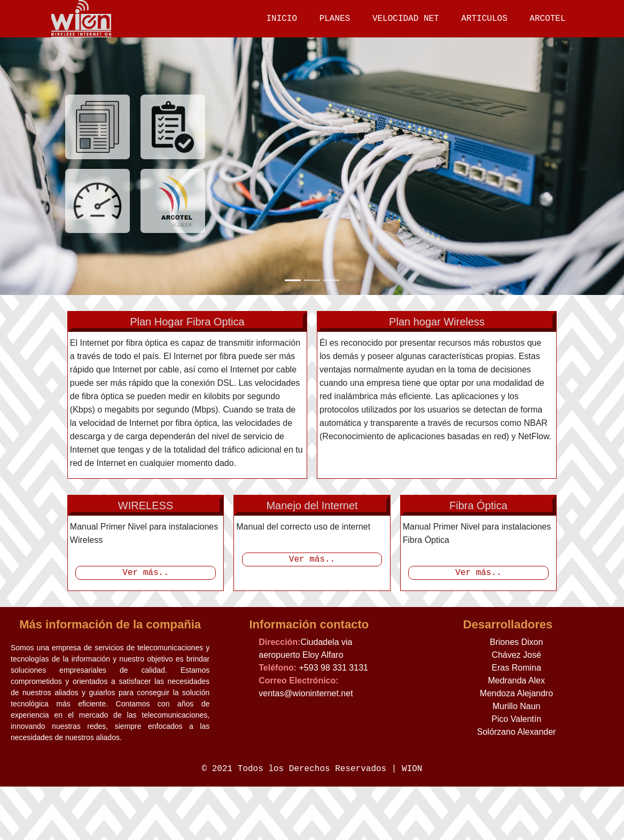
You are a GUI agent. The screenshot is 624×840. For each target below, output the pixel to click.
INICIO (281, 19)
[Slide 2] (312, 280)
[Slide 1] (293, 280)
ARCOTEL (547, 19)
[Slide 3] (331, 280)
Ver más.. (145, 557)
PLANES (334, 19)
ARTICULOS (483, 19)
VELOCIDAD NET (405, 19)
